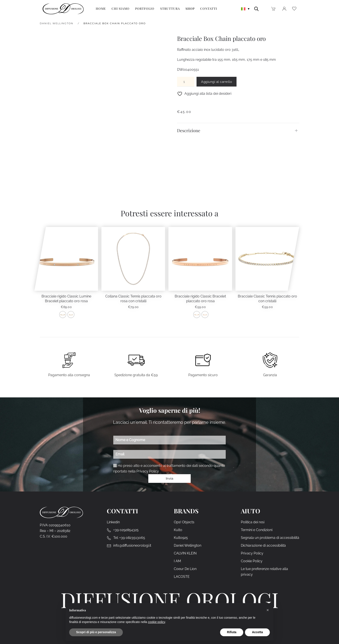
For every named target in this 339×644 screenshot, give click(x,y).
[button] (268, 610)
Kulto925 (181, 538)
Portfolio (145, 9)
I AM (177, 561)
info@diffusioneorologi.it (132, 546)
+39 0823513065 (132, 538)
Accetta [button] (257, 632)
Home (101, 9)
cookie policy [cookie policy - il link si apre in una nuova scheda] (156, 622)
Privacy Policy (148, 471)
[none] (245, 9)
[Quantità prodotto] (186, 82)
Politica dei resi (253, 522)
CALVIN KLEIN (185, 553)
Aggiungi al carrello (217, 82)
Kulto (178, 530)
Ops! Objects (184, 522)
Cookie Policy (252, 561)
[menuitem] (245, 9)
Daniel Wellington (188, 546)
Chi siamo (121, 9)
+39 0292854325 (126, 530)
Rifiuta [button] (232, 632)
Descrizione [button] (189, 130)
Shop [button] (190, 9)
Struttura (170, 9)
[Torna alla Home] (63, 9)
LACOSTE (182, 577)
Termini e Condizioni (257, 530)
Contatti (209, 9)
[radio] (63, 315)
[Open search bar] (256, 9)
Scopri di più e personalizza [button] (96, 632)
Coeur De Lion (185, 569)
